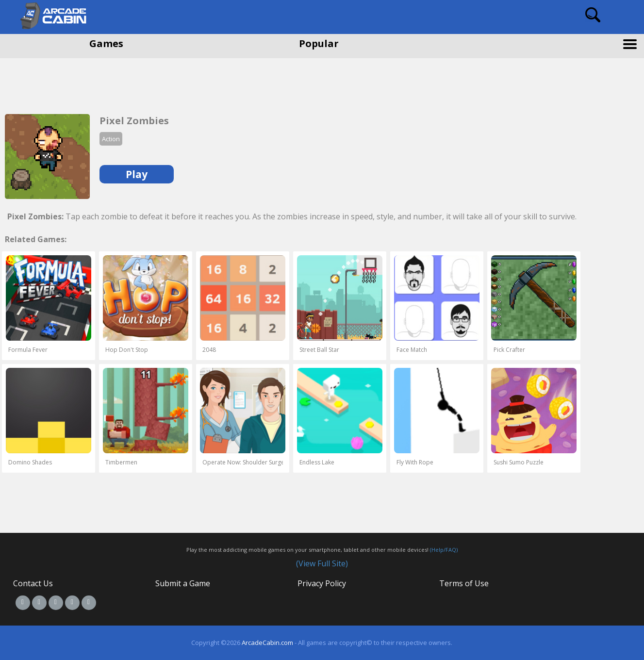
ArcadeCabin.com (267, 643)
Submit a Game (183, 583)
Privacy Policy (322, 583)
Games (106, 43)
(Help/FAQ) (444, 550)
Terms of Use (464, 583)
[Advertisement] (78, 82)
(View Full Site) (322, 563)
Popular (319, 43)
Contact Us (33, 583)
